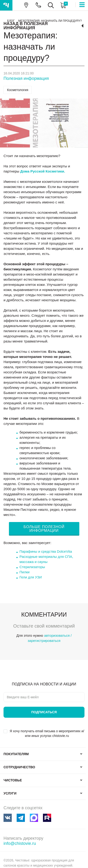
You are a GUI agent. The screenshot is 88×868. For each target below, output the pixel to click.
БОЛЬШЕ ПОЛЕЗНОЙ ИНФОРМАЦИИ (44, 529)
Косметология (18, 90)
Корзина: (63, 5)
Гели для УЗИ (31, 577)
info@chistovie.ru (20, 843)
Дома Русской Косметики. (43, 171)
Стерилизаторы (32, 567)
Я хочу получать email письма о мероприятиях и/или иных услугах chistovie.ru (47, 733)
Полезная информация (26, 78)
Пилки (25, 572)
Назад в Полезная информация (26, 26)
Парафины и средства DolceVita (46, 551)
